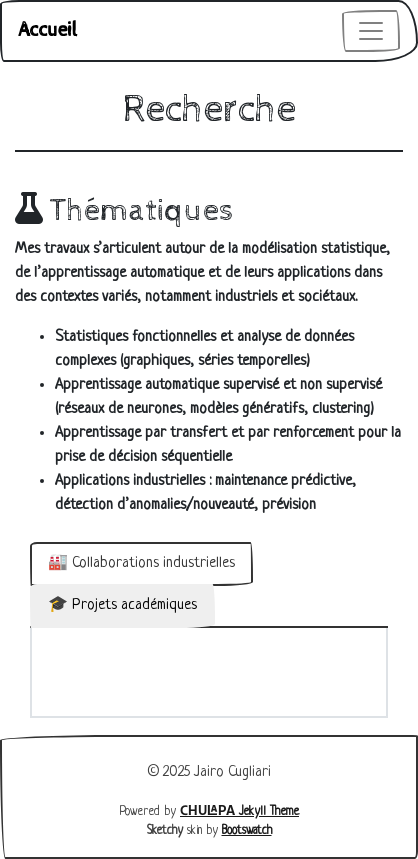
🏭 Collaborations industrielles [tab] (141, 563)
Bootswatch (247, 831)
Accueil (48, 30)
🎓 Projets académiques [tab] (122, 605)
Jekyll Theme (239, 812)
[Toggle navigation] (371, 31)
